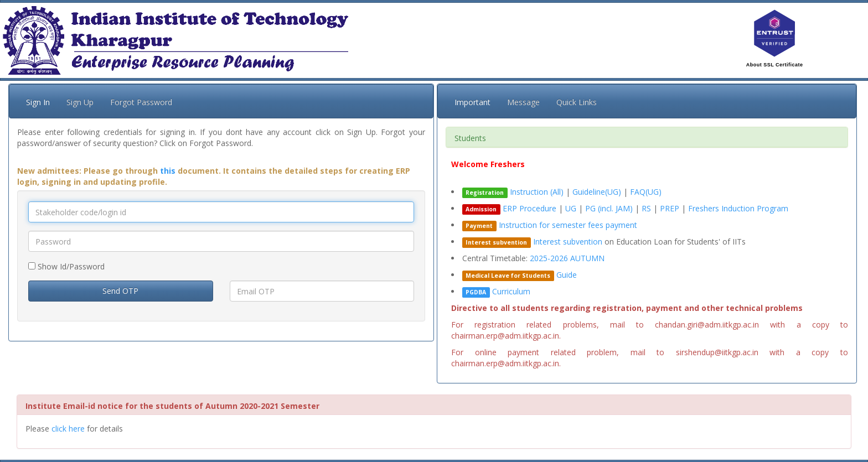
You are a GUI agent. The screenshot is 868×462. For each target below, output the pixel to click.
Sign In (38, 102)
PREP (671, 208)
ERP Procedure (529, 208)
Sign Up (80, 102)
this (168, 171)
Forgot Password (141, 102)
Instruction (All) (537, 192)
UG (572, 208)
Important (472, 102)
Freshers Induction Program (738, 208)
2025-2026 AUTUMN (567, 258)
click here (68, 429)
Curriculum (511, 291)
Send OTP (120, 291)
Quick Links (577, 102)
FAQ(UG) (646, 192)
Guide (567, 275)
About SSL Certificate (775, 65)
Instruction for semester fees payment (568, 225)
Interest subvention (568, 242)
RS (647, 208)
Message (523, 102)
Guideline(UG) (597, 192)
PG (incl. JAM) (610, 208)
